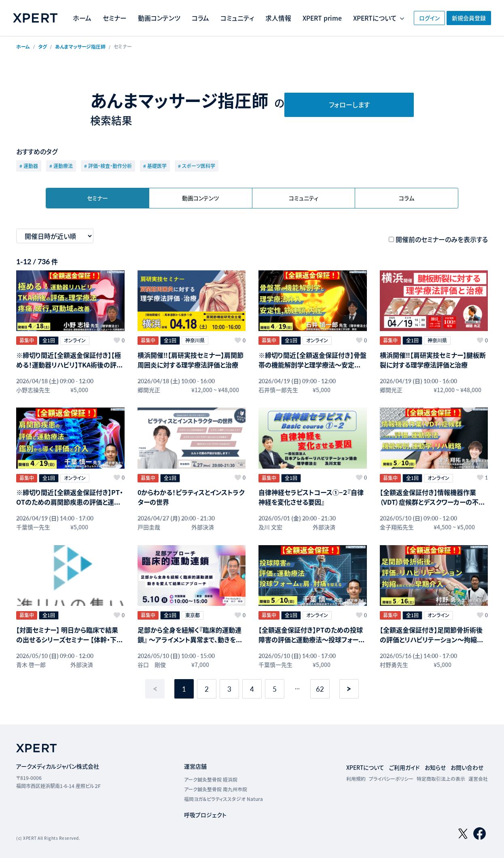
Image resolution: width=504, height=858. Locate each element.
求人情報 (318, 13)
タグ (42, 46)
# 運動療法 (61, 166)
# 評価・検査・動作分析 (108, 166)
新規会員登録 (467, 18)
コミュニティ (276, 13)
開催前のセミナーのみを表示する (442, 239)
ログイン (417, 18)
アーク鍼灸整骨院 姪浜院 (211, 774)
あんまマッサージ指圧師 (80, 46)
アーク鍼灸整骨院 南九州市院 (216, 784)
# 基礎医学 (155, 166)
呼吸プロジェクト (205, 810)
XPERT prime (362, 13)
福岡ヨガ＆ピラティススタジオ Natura (224, 794)
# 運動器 (29, 166)
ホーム (121, 13)
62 (320, 684)
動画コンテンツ (198, 13)
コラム (240, 13)
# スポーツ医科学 (197, 166)
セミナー (154, 13)
